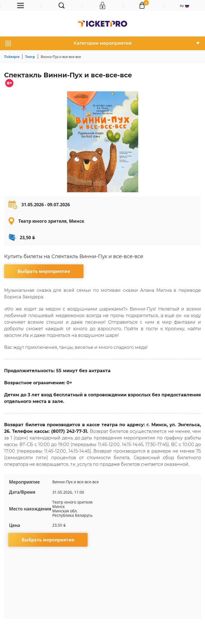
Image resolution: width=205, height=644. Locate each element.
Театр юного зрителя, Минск (51, 221)
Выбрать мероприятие (44, 271)
